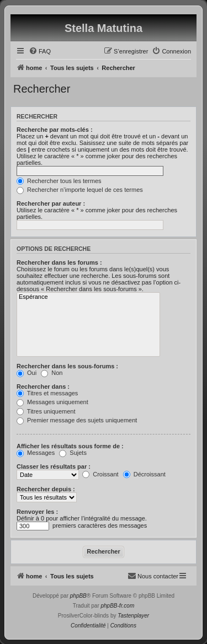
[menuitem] (40, 51)
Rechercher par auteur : (51, 203)
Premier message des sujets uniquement (77, 420)
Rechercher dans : (43, 387)
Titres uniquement (46, 411)
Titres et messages (47, 393)
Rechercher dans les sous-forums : (67, 366)
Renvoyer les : (37, 512)
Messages (36, 453)
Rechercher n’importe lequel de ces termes (80, 190)
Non (52, 373)
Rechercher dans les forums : (59, 262)
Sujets (73, 453)
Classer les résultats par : (54, 466)
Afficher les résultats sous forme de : (70, 446)
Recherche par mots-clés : (55, 130)
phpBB (78, 596)
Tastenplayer (133, 616)
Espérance (88, 297)
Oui (26, 373)
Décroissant (144, 474)
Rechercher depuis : (46, 489)
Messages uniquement (52, 402)
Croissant (100, 474)
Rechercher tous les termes (59, 181)
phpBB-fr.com (118, 606)
